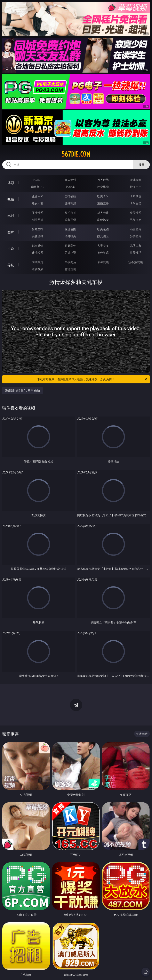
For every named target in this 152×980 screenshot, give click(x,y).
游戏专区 (136, 180)
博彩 (11, 183)
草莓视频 (103, 262)
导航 (11, 265)
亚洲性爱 (38, 213)
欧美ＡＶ (103, 196)
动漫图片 (136, 229)
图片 (11, 232)
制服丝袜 (38, 220)
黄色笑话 (103, 253)
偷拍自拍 (70, 213)
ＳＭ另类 (136, 203)
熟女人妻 (38, 203)
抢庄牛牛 (136, 187)
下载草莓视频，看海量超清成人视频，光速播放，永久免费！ (92, 379)
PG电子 (38, 180)
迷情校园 (38, 253)
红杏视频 (38, 269)
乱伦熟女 (103, 220)
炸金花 (70, 187)
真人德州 (70, 180)
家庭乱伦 (70, 246)
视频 (11, 199)
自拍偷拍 (70, 196)
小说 (11, 249)
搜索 (142, 165)
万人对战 (103, 180)
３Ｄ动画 (136, 196)
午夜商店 (70, 262)
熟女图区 (103, 236)
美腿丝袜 (38, 236)
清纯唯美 (70, 236)
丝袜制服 (70, 203)
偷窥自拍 (38, 229)
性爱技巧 (136, 253)
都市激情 (38, 246)
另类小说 (70, 253)
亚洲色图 (70, 229)
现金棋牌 (103, 187)
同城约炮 (38, 262)
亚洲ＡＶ (38, 196)
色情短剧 (70, 269)
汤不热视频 (136, 262)
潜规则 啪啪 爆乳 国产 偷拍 (22, 390)
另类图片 (136, 236)
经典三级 (70, 220)
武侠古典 (136, 246)
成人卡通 (103, 213)
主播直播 (103, 203)
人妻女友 (103, 246)
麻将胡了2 (38, 187)
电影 (11, 216)
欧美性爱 (136, 213)
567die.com (76, 154)
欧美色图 (103, 229)
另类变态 (136, 220)
